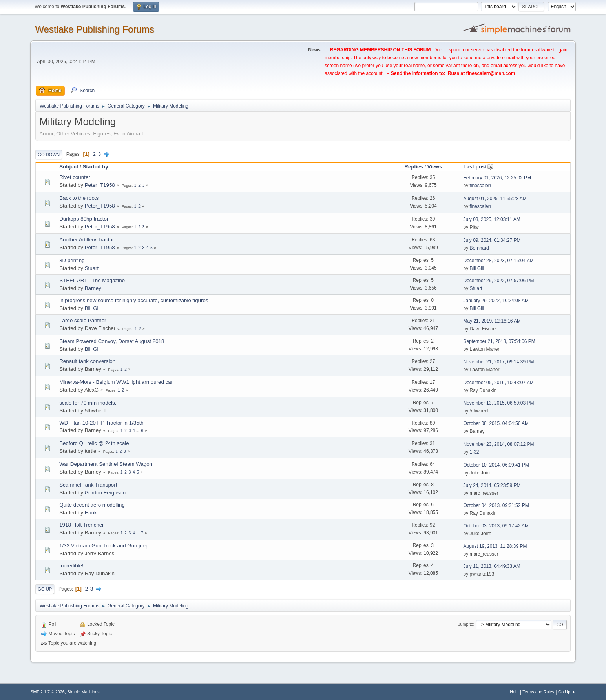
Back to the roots (79, 198)
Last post (478, 167)
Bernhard (479, 248)
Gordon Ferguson (105, 493)
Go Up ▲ (567, 692)
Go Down (49, 155)
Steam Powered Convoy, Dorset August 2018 (112, 341)
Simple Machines (84, 692)
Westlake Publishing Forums (94, 29)
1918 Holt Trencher (81, 525)
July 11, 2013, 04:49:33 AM (492, 566)
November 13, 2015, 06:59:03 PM (498, 403)
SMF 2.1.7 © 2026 (47, 692)
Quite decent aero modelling (92, 505)
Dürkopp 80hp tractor (84, 219)
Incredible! (71, 566)
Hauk (91, 513)
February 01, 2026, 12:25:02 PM (497, 178)
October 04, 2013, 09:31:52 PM (496, 505)
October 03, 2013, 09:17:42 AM (496, 526)
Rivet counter (75, 177)
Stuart (92, 268)
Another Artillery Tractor (87, 240)
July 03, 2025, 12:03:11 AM (492, 219)
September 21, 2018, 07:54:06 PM (499, 341)
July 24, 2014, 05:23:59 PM (492, 485)
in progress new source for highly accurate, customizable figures (134, 300)
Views (435, 167)
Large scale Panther (83, 320)
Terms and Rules (538, 692)
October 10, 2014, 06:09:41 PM (496, 465)
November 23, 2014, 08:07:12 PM (498, 444)
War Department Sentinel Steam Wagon (106, 464)
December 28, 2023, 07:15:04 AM (498, 261)
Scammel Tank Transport (88, 485)
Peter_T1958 (100, 185)
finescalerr (480, 186)
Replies (413, 167)
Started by (95, 167)
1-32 (474, 452)
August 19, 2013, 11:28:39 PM (495, 546)
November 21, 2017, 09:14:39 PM (498, 362)
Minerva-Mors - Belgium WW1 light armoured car (116, 382)
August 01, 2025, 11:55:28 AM (495, 199)
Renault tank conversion (87, 361)
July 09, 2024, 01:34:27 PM (492, 240)
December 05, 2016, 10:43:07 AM (498, 383)
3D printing (72, 260)
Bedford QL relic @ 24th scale (94, 443)
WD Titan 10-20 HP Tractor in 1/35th (101, 423)
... (138, 431)
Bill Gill (477, 268)
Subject (69, 167)
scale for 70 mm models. (88, 403)
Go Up (45, 589)
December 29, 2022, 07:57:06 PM (498, 281)
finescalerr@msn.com (491, 73)
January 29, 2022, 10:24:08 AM (496, 301)
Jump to (465, 624)
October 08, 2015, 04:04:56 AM (496, 423)
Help (514, 692)
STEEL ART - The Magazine (92, 280)
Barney (93, 288)
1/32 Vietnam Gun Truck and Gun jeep (104, 546)
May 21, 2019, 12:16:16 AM (492, 321)
